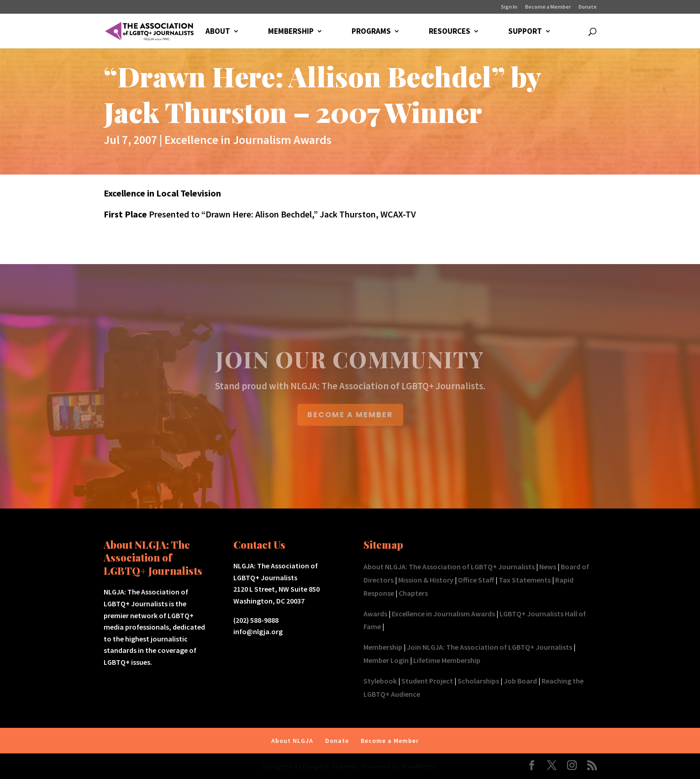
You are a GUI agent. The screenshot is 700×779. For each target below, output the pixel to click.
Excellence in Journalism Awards (248, 140)
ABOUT (218, 32)
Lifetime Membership (447, 660)
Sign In (509, 7)
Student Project (427, 681)
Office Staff (476, 580)
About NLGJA (292, 741)
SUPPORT (525, 32)
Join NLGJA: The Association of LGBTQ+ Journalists (489, 647)
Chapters (413, 593)
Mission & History (426, 580)
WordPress (419, 766)
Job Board (520, 681)
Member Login (386, 660)
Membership (383, 647)
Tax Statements (525, 580)
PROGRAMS (371, 32)
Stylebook (380, 681)
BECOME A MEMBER (350, 415)
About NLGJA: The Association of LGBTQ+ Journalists (449, 567)
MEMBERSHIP (291, 32)
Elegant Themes (330, 766)
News (548, 567)
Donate (588, 7)
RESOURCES (450, 32)
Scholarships (478, 681)
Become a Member (548, 7)
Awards (375, 614)
